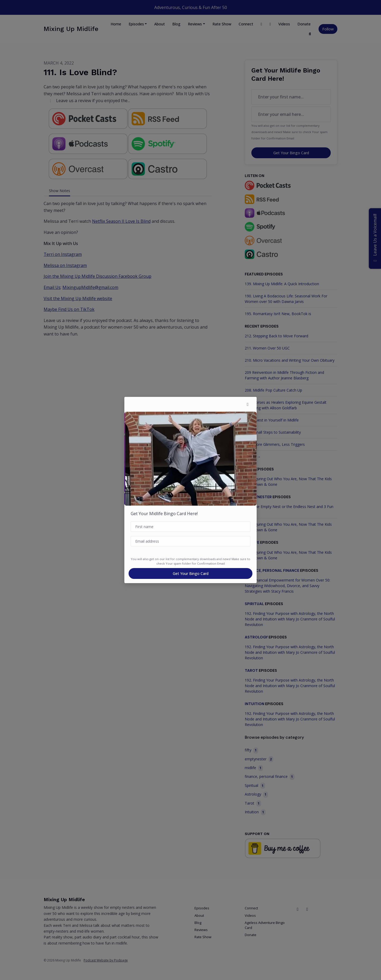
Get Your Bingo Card (191, 573)
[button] (248, 404)
